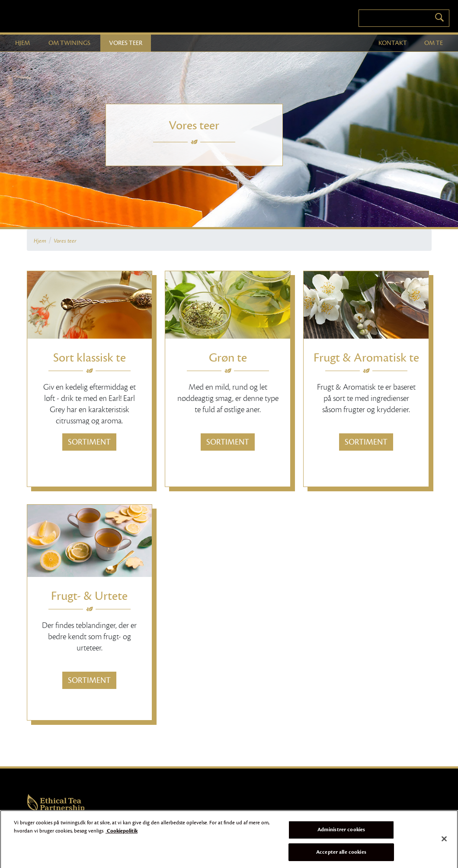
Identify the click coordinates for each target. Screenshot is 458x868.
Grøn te (228, 358)
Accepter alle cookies (341, 855)
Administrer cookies (341, 832)
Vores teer (65, 241)
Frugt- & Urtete (89, 596)
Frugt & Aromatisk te (366, 358)
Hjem (40, 241)
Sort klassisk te (90, 358)
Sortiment (89, 442)
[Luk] (444, 842)
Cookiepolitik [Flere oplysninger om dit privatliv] (122, 834)
